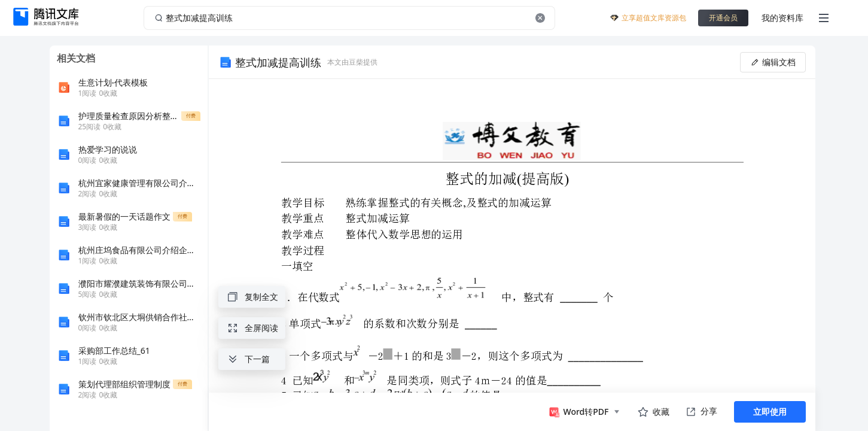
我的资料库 (782, 18)
